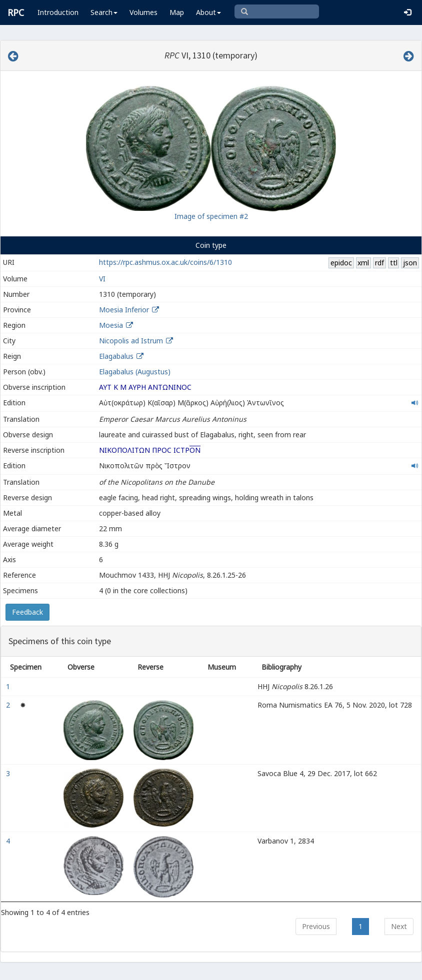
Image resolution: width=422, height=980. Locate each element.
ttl (394, 263)
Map (177, 12)
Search (104, 12)
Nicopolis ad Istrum (131, 341)
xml (363, 263)
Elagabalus (116, 356)
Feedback (27, 612)
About (208, 12)
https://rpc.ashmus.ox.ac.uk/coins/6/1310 (165, 262)
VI (102, 279)
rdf (379, 263)
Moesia (111, 325)
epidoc (341, 263)
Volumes (143, 12)
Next (399, 926)
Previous (316, 926)
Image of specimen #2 (211, 216)
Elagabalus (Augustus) (135, 372)
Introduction (58, 12)
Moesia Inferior (124, 310)
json (410, 263)
